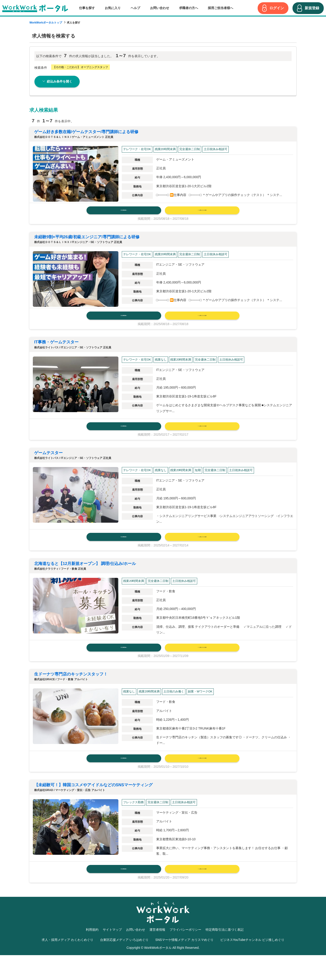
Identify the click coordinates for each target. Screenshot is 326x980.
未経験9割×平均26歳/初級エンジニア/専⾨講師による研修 (87, 241)
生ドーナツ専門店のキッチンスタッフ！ (71, 692)
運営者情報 (157, 954)
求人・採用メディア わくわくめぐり (67, 965)
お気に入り (113, 8)
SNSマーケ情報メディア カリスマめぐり (184, 965)
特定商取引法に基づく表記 (225, 954)
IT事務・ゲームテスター (56, 349)
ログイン (277, 8)
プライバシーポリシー (185, 954)
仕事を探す (87, 8)
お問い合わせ (160, 8)
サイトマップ (112, 954)
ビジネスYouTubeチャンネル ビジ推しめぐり (252, 965)
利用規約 (92, 954)
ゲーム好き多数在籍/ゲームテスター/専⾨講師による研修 (86, 132)
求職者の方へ (189, 8)
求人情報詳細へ (124, 212)
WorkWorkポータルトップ (46, 23)
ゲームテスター (48, 463)
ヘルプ (135, 8)
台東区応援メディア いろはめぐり (124, 965)
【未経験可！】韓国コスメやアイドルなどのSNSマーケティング (93, 806)
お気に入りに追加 (202, 212)
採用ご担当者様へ (221, 8)
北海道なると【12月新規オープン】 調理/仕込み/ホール (85, 578)
